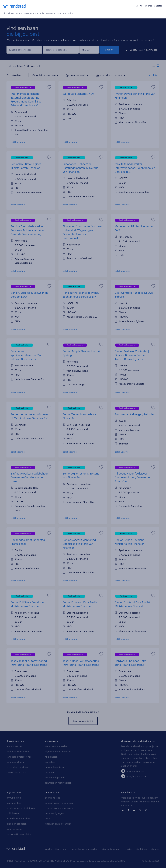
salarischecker (14, 829)
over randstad (65, 13)
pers (47, 818)
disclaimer (141, 849)
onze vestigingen (54, 813)
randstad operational (18, 751)
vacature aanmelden (56, 746)
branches (50, 762)
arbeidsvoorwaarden (18, 818)
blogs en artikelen (17, 824)
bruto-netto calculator (19, 834)
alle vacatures (14, 746)
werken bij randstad (56, 849)
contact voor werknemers (59, 803)
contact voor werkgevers (59, 808)
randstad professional (19, 757)
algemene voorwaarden (58, 751)
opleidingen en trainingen (21, 808)
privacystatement (111, 849)
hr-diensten (51, 757)
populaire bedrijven (18, 767)
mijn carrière (48, 13)
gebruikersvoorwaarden (84, 849)
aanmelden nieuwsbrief (58, 783)
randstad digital (15, 762)
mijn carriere (14, 792)
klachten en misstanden (58, 824)
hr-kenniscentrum (55, 767)
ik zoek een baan (13, 13)
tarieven (49, 772)
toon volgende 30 (83, 721)
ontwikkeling (14, 798)
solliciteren (13, 813)
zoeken (109, 50)
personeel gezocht (55, 777)
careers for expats (17, 772)
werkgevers (31, 13)
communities (14, 803)
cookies (128, 849)
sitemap (155, 849)
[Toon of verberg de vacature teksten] (156, 66)
